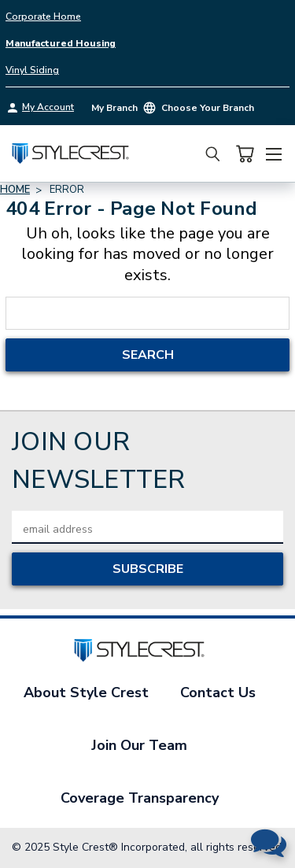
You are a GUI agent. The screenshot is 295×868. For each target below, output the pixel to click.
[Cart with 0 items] (245, 154)
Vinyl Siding (32, 70)
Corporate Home (43, 17)
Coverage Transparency (140, 798)
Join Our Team (139, 745)
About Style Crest (86, 693)
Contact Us (218, 693)
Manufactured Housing (61, 43)
